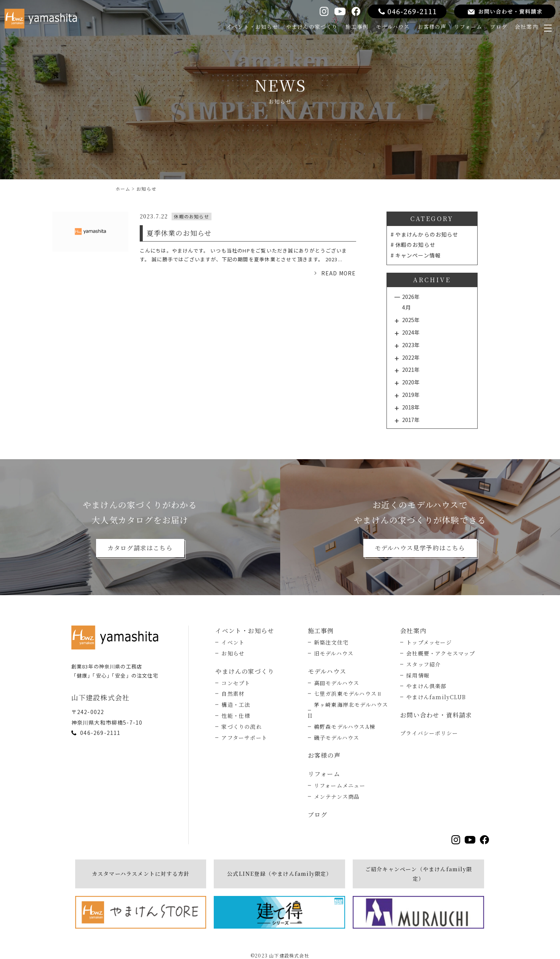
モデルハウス (393, 27)
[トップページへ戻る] (117, 637)
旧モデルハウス (334, 653)
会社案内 (526, 27)
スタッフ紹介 (424, 664)
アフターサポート (244, 738)
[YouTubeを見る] (340, 11)
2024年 (411, 332)
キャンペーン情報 (418, 255)
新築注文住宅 (331, 642)
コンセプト (236, 683)
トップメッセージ (429, 642)
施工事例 (357, 27)
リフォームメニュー (340, 785)
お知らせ (233, 653)
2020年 (411, 382)
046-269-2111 (100, 733)
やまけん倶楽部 (426, 686)
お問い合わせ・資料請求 (436, 715)
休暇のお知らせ (415, 245)
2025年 (411, 320)
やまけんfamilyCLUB (436, 697)
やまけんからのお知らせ (427, 234)
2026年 (411, 297)
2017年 (411, 420)
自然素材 (233, 694)
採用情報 (418, 675)
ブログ (499, 27)
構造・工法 (236, 705)
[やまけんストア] (141, 912)
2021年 (411, 370)
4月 (407, 307)
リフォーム (468, 27)
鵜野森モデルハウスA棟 (345, 727)
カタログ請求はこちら (140, 548)
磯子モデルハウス (337, 738)
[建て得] (279, 912)
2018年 (411, 407)
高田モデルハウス (337, 683)
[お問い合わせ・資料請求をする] (505, 11)
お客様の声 (432, 27)
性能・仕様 (236, 716)
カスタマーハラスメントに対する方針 (141, 874)
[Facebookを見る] (356, 11)
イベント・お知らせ (252, 27)
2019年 (411, 395)
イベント (233, 642)
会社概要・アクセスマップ (441, 653)
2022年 (411, 357)
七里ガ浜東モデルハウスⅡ (348, 694)
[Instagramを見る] (324, 11)
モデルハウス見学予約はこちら (420, 548)
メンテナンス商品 (337, 796)
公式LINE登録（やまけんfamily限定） (279, 874)
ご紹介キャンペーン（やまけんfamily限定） (419, 874)
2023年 (411, 345)
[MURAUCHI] (418, 912)
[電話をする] (407, 11)
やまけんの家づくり (312, 27)
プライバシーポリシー (429, 733)
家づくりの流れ (241, 727)
